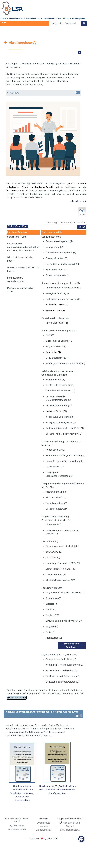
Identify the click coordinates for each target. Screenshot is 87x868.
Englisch (52, 626)
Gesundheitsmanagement (61, 253)
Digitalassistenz (71, 830)
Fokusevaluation (16, 190)
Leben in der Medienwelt (61, 569)
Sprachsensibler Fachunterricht (64, 434)
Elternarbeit (54, 525)
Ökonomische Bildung (59, 341)
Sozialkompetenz (56, 503)
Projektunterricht (56, 346)
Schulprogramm (56, 358)
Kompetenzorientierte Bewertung (65, 461)
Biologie (52, 604)
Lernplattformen (56, 574)
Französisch (54, 638)
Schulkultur (53, 352)
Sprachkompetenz (57, 509)
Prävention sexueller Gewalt (63, 264)
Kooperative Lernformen (60, 417)
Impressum (43, 826)
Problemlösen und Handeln (62, 670)
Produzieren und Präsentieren (63, 676)
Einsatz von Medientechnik (62, 546)
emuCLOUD (54, 552)
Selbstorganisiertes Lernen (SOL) (65, 428)
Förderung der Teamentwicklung (64, 288)
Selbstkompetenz (56, 270)
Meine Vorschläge (17, 226)
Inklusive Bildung (56, 411)
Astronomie (53, 598)
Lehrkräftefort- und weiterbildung (56, 19)
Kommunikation (56, 310)
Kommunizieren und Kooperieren (65, 665)
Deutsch (52, 615)
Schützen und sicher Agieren (62, 682)
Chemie (52, 609)
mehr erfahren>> (78, 201)
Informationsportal (16, 19)
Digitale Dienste (17, 825)
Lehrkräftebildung (33, 19)
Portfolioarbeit (55, 467)
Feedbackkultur (55, 450)
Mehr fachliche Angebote (72, 645)
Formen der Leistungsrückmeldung (66, 455)
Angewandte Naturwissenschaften (65, 592)
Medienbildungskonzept (60, 580)
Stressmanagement (58, 275)
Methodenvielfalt (56, 497)
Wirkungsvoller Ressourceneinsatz (65, 363)
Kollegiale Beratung (58, 293)
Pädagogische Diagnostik (61, 422)
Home (3, 19)
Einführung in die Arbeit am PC (64, 621)
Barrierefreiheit (43, 830)
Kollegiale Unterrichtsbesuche (63, 299)
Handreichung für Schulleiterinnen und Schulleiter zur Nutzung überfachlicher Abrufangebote (22, 793)
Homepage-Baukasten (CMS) (63, 563)
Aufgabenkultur (55, 379)
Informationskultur (57, 323)
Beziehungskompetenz (59, 241)
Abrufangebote (78, 19)
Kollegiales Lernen (57, 305)
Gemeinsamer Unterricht (61, 391)
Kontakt (45, 93)
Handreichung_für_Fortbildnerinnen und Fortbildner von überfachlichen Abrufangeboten (58, 790)
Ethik (50, 632)
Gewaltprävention (57, 258)
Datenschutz (43, 823)
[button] (80, 53)
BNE (50, 335)
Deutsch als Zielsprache (60, 385)
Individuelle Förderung (59, 405)
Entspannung (54, 247)
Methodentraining (57, 492)
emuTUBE (53, 557)
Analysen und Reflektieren (61, 659)
